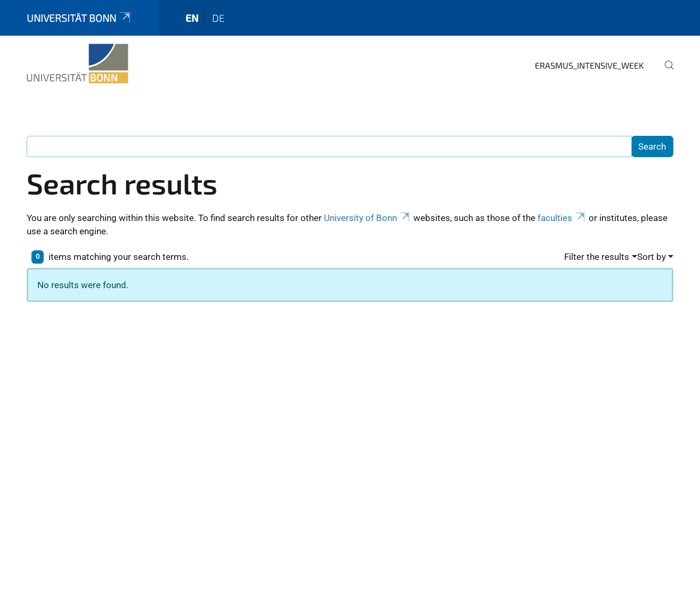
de (218, 18)
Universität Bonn (79, 18)
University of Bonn (368, 218)
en (192, 18)
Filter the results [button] (597, 257)
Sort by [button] (652, 257)
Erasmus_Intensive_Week (589, 65)
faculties (562, 218)
